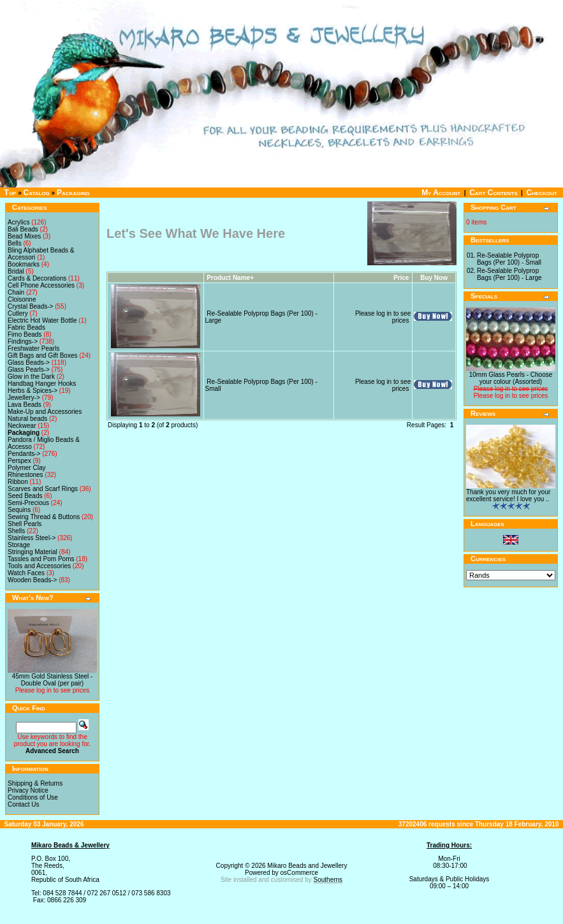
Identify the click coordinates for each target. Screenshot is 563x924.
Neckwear (22, 426)
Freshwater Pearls (33, 348)
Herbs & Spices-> (33, 391)
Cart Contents (493, 193)
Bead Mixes (24, 236)
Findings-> (23, 341)
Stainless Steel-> (32, 538)
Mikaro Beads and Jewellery (307, 866)
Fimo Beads (25, 334)
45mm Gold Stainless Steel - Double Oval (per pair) (53, 680)
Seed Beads (25, 496)
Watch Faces (26, 573)
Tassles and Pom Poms (41, 559)
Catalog (37, 193)
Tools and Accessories (39, 566)
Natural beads (27, 419)
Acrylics (18, 222)
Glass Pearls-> (29, 370)
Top (11, 193)
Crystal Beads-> (30, 306)
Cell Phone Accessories (41, 285)
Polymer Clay (26, 468)
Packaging (73, 193)
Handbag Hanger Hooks (42, 384)
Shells (16, 531)
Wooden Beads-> (32, 580)
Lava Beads (25, 405)
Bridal (16, 271)
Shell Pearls (25, 524)
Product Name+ (230, 278)
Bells (15, 243)
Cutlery (18, 313)
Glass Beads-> (29, 363)
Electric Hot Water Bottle (42, 320)
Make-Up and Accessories (45, 412)
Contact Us (23, 804)
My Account (441, 193)
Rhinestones (26, 475)
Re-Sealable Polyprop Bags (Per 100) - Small (509, 259)
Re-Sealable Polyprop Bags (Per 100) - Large (509, 274)
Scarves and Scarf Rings (43, 489)
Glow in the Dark (31, 377)
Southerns (328, 880)
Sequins (19, 510)
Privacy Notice (28, 790)
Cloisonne (22, 299)
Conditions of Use (33, 797)
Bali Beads (23, 229)
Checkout (541, 193)
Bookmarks (24, 264)
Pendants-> (24, 454)
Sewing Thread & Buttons (44, 517)
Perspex (19, 461)
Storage (19, 545)
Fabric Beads (26, 327)
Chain (16, 292)
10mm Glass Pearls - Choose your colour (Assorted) (511, 378)
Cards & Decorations (37, 278)
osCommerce (299, 873)
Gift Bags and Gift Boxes (43, 356)
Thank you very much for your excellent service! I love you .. (508, 495)
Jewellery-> (24, 398)
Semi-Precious (28, 503)
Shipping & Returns (35, 783)
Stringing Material (33, 552)
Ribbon (18, 482)
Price (401, 278)
